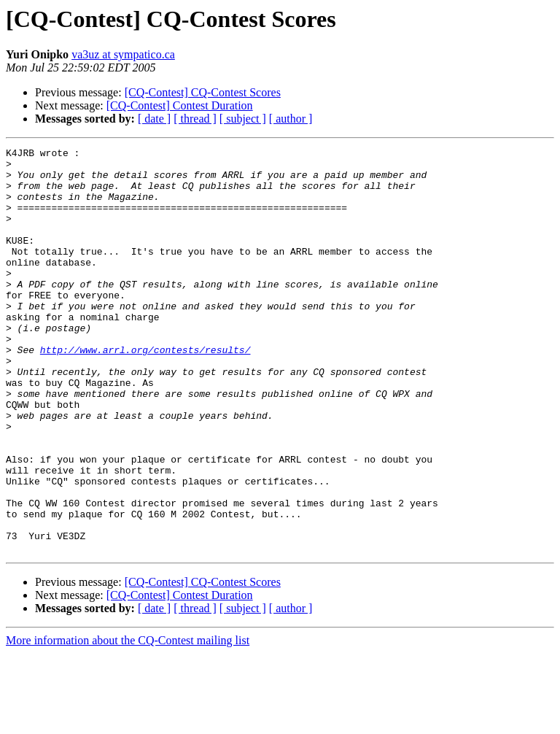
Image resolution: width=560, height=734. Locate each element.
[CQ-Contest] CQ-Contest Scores (203, 92)
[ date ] (154, 119)
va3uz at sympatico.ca (123, 54)
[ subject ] (243, 119)
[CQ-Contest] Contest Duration (180, 105)
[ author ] (291, 119)
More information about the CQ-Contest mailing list (128, 721)
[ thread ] (195, 119)
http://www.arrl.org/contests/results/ (145, 391)
